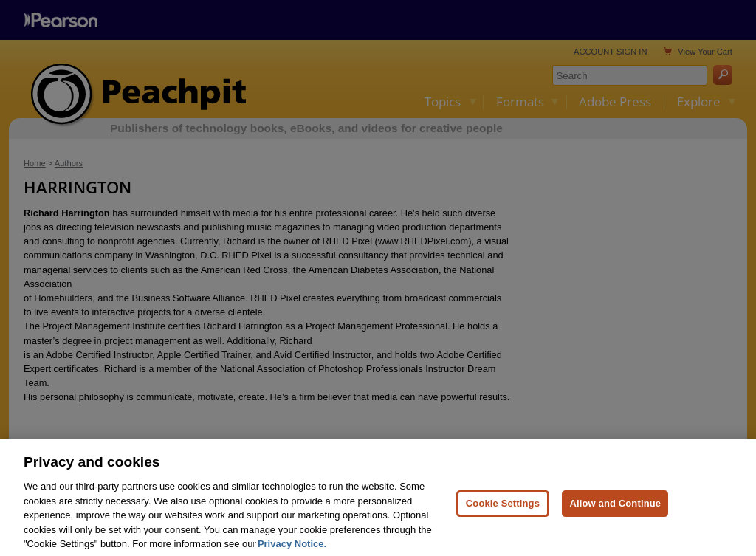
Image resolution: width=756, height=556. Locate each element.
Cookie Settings (503, 508)
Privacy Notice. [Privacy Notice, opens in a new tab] (292, 550)
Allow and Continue (615, 508)
